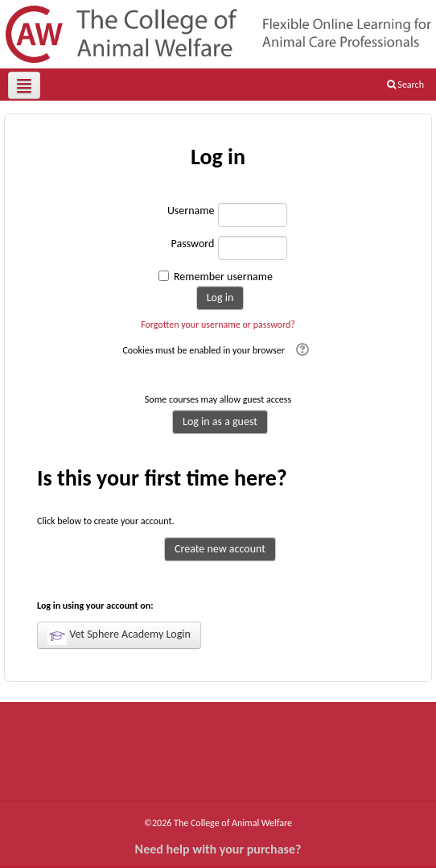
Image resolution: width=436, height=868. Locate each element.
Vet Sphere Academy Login (119, 635)
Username (191, 211)
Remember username (223, 277)
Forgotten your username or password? (218, 324)
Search (405, 85)
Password (193, 244)
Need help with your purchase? (218, 849)
